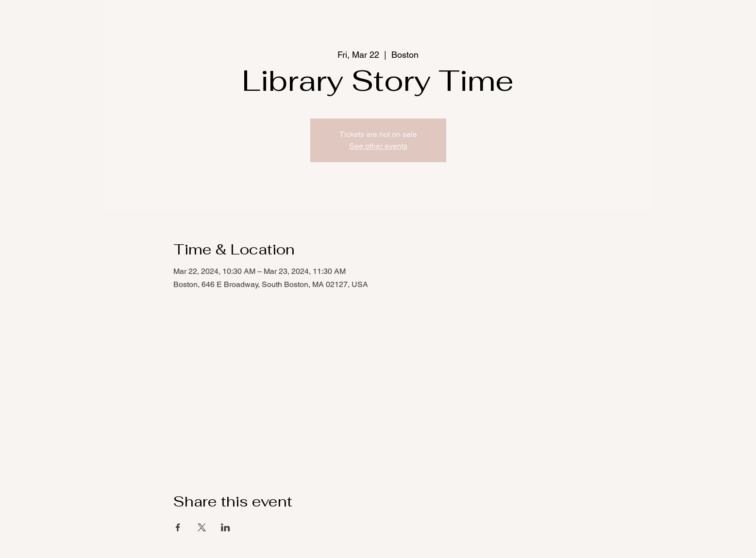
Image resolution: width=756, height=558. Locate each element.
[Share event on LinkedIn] (226, 527)
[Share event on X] (202, 527)
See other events (378, 146)
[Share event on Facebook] (178, 527)
